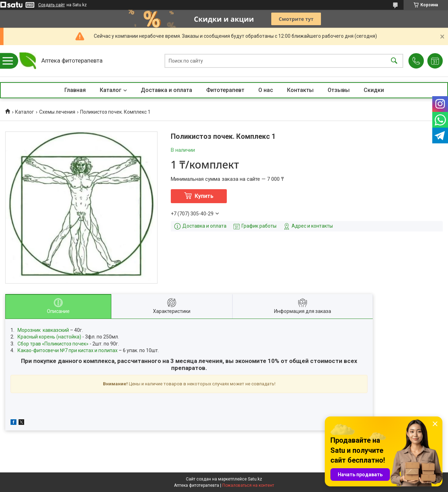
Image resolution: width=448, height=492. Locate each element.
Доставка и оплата (166, 90)
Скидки (374, 90)
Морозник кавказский (43, 330)
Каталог (111, 90)
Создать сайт (51, 5)
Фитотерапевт (225, 90)
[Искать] (394, 61)
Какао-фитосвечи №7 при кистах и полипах (68, 350)
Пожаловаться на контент (248, 485)
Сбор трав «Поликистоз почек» (53, 344)
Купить (204, 196)
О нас (266, 90)
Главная (75, 90)
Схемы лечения (57, 112)
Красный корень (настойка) (49, 337)
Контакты (300, 90)
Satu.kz (255, 479)
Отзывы (339, 90)
